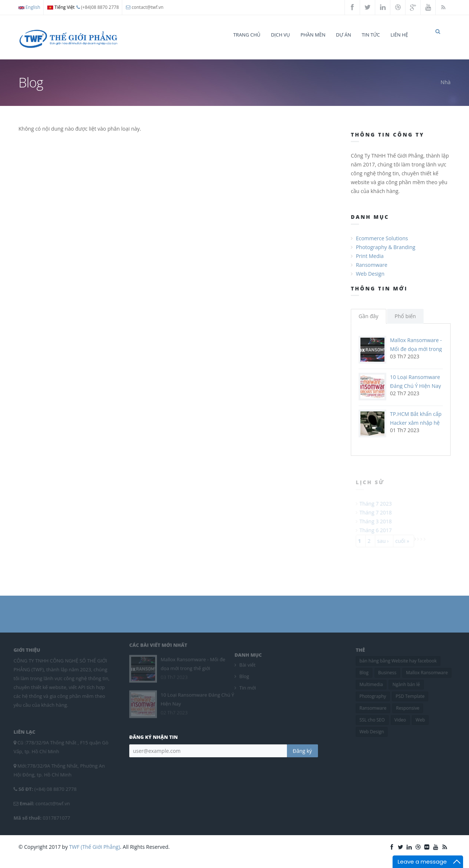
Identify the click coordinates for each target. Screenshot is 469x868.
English (29, 7)
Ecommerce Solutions (382, 245)
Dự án (344, 35)
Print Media (370, 263)
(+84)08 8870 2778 (98, 7)
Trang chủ (247, 35)
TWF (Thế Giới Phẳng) (95, 853)
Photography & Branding (386, 254)
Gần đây (369, 323)
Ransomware (372, 271)
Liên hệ (399, 35)
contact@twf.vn (148, 7)
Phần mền (313, 35)
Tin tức (371, 35)
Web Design (370, 280)
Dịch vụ (280, 35)
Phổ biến (405, 323)
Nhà (446, 89)
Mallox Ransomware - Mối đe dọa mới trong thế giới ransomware (416, 356)
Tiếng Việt (61, 7)
